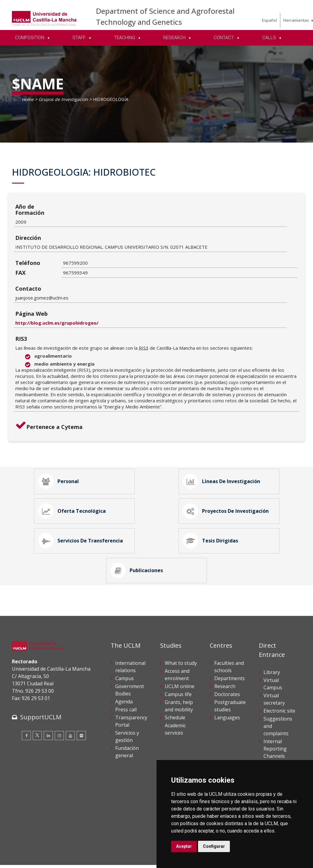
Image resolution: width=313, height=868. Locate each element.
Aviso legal (22, 852)
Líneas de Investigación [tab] (224, 437)
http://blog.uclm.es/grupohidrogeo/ (105, 276)
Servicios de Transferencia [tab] (83, 505)
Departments (230, 650)
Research (225, 658)
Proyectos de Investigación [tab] (228, 471)
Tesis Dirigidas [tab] (213, 505)
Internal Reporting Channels (275, 720)
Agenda (124, 673)
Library (272, 644)
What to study (181, 635)
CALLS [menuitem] (270, 38)
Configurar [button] (214, 846)
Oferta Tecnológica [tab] (74, 471)
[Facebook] (26, 707)
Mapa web (83, 859)
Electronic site (279, 682)
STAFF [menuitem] (80, 38)
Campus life (178, 666)
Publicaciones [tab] (139, 540)
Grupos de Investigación (63, 99)
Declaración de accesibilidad (40, 859)
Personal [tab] (61, 437)
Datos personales (76, 852)
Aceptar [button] (184, 846)
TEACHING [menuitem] (125, 38)
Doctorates (227, 666)
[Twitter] (37, 707)
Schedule (175, 689)
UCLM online (180, 658)
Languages (227, 689)
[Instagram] (59, 707)
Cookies (46, 852)
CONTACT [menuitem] (224, 38)
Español (269, 20)
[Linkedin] (48, 707)
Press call (126, 681)
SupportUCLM (41, 688)
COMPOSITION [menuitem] (30, 38)
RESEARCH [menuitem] (175, 38)
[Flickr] (81, 707)
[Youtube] (70, 707)
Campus (125, 650)
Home (28, 99)
